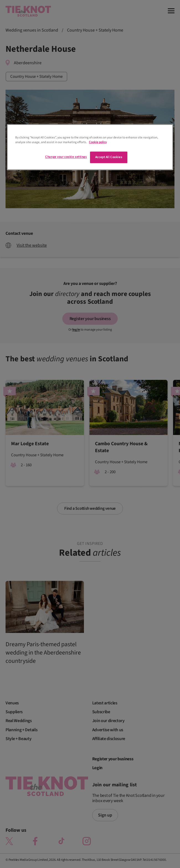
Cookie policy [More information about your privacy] (98, 142)
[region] (90, 147)
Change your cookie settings (66, 157)
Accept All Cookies (109, 157)
